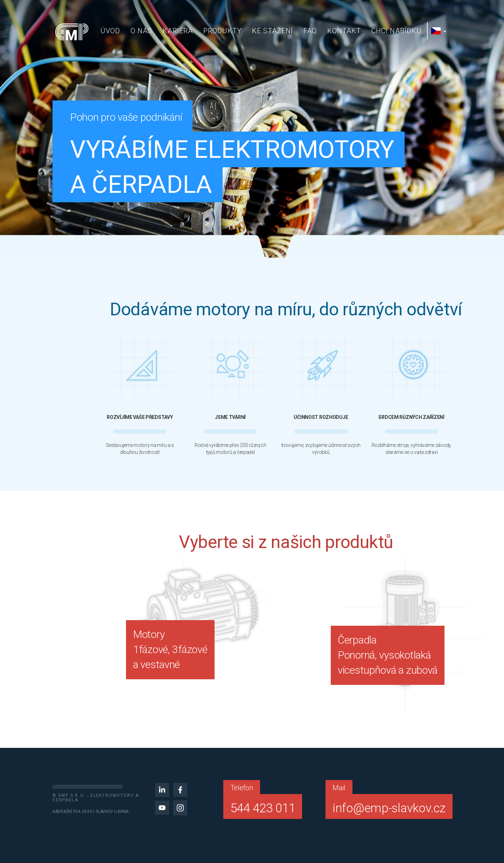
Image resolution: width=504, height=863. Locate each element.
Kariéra (178, 31)
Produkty (222, 31)
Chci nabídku (397, 31)
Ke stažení (272, 31)
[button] (440, 31)
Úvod (110, 31)
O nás (141, 31)
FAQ (310, 31)
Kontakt (344, 31)
